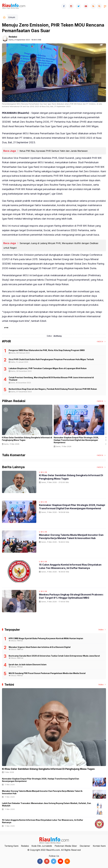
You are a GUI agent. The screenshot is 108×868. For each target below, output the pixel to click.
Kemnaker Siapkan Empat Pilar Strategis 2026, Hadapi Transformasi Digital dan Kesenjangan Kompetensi (77, 440)
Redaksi (13, 37)
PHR (7, 328)
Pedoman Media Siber (66, 846)
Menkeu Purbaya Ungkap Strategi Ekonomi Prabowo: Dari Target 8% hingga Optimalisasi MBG (69, 598)
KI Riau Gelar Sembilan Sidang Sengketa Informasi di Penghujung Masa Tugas (28, 439)
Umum (12, 17)
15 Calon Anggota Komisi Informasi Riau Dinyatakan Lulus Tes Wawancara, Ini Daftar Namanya (68, 568)
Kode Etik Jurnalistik (42, 846)
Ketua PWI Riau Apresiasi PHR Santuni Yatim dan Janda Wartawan (54, 151)
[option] (28, 426)
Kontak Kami (99, 846)
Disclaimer (85, 846)
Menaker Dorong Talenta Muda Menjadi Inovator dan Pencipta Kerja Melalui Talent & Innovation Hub (72, 536)
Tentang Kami (11, 846)
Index (101, 342)
